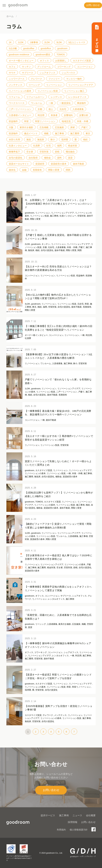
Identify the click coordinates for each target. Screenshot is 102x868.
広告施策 (59, 127)
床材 (73, 127)
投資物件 (13, 133)
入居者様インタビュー (20, 115)
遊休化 (12, 170)
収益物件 (13, 121)
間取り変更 (54, 170)
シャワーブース (17, 79)
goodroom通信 (43, 54)
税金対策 (73, 146)
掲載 (46, 133)
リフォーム (14, 97)
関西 (68, 170)
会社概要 (91, 815)
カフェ (12, 67)
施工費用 (75, 133)
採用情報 (73, 822)
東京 (88, 133)
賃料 (59, 158)
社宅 (49, 146)
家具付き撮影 (26, 127)
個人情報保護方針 (79, 830)
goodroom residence (19, 54)
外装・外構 (83, 121)
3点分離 (13, 48)
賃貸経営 (40, 164)
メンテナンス (16, 85)
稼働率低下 (14, 152)
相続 (85, 139)
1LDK (21, 42)
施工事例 (59, 133)
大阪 (11, 127)
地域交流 (66, 121)
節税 (57, 152)
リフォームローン (35, 97)
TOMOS (61, 54)
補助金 (47, 158)
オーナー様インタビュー (21, 61)
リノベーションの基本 (20, 91)
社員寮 (37, 146)
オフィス (44, 61)
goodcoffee (29, 48)
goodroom (62, 48)
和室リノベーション (45, 121)
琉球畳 (65, 139)
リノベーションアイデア (81, 85)
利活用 (41, 115)
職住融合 (70, 152)
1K (10, 42)
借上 (51, 109)
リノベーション (54, 85)
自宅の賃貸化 (16, 158)
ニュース (77, 815)
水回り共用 (14, 139)
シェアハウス (68, 73)
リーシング (34, 85)
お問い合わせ (93, 5)
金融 (24, 170)
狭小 (53, 139)
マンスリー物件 (74, 79)
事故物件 (82, 103)
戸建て (85, 127)
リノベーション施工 (74, 91)
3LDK (59, 42)
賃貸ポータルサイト (19, 164)
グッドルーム (44, 67)
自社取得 (33, 158)
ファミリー (54, 79)
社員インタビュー (18, 146)
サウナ (12, 73)
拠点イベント (31, 133)
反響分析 (84, 115)
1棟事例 (34, 42)
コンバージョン (85, 67)
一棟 (51, 103)
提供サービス (48, 815)
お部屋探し (61, 61)
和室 (26, 121)
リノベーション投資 (48, 91)
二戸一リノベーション (20, 109)
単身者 (54, 115)
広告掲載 (44, 127)
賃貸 (70, 158)
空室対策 (44, 152)
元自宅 (63, 109)
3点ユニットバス (77, 42)
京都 (40, 109)
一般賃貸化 (65, 103)
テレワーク (37, 79)
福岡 (59, 146)
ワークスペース (17, 103)
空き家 (30, 152)
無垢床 (41, 139)
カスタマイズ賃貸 (82, 61)
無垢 (29, 139)
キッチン (26, 67)
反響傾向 (68, 115)
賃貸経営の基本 (59, 164)
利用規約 (61, 830)
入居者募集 (78, 109)
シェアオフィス (47, 73)
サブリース (28, 73)
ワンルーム (37, 103)
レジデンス (56, 97)
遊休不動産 (78, 164)
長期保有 (37, 170)
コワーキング (64, 67)
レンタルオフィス (77, 97)
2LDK (47, 42)
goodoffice (46, 48)
